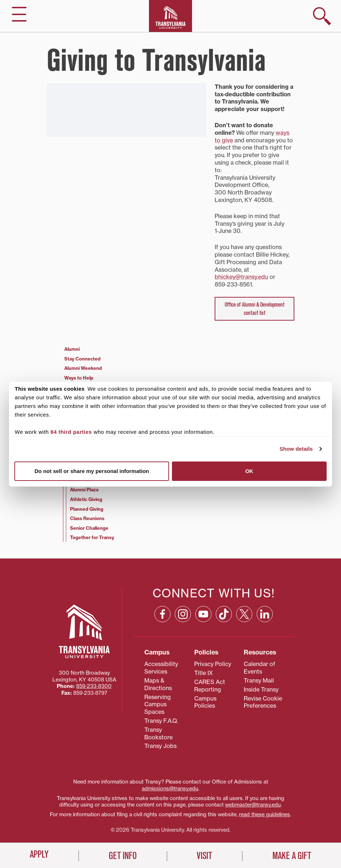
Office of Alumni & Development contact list (255, 309)
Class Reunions (87, 518)
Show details (296, 449)
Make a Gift (292, 856)
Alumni (72, 349)
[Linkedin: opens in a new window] (265, 614)
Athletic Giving (86, 499)
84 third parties (71, 432)
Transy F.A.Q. (161, 721)
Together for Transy (92, 537)
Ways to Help (79, 378)
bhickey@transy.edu (241, 277)
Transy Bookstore (158, 733)
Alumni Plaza (84, 490)
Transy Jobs (160, 746)
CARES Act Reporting (210, 686)
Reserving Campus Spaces (158, 704)
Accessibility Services (161, 668)
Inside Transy (261, 689)
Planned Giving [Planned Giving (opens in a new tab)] (87, 509)
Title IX (204, 673)
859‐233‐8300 (94, 686)
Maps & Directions (158, 684)
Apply (39, 854)
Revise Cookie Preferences (263, 702)
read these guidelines (265, 814)
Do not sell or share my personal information (92, 471)
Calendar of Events (260, 668)
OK (249, 471)
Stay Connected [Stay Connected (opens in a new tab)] (82, 359)
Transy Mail (259, 680)
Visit (204, 856)
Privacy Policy (213, 664)
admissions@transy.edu (170, 789)
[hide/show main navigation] (19, 14)
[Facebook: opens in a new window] (162, 614)
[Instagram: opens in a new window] (183, 614)
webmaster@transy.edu (253, 805)
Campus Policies (205, 702)
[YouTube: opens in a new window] (203, 614)
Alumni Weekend (83, 368)
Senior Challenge (89, 528)
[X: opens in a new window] (244, 614)
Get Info (123, 856)
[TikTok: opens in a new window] (224, 614)
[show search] (322, 16)
